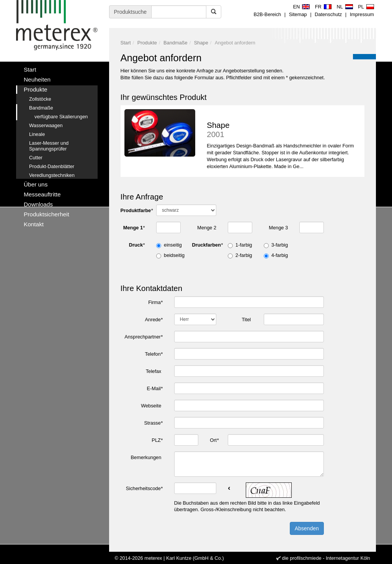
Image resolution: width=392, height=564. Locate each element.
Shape (201, 43)
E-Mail (155, 388)
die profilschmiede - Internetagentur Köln (326, 558)
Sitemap (298, 14)
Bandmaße (176, 43)
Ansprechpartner (144, 337)
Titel (247, 320)
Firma (155, 302)
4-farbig (280, 255)
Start (126, 43)
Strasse (153, 423)
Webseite (152, 406)
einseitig (173, 245)
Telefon (154, 354)
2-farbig (244, 255)
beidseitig (174, 255)
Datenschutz (328, 14)
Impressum (362, 14)
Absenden (307, 528)
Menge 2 (207, 228)
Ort (214, 440)
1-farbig (244, 245)
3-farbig (280, 245)
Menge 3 (278, 228)
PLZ (157, 440)
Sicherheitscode (144, 488)
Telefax (154, 371)
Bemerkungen (147, 457)
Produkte (147, 43)
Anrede (154, 320)
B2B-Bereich (267, 14)
